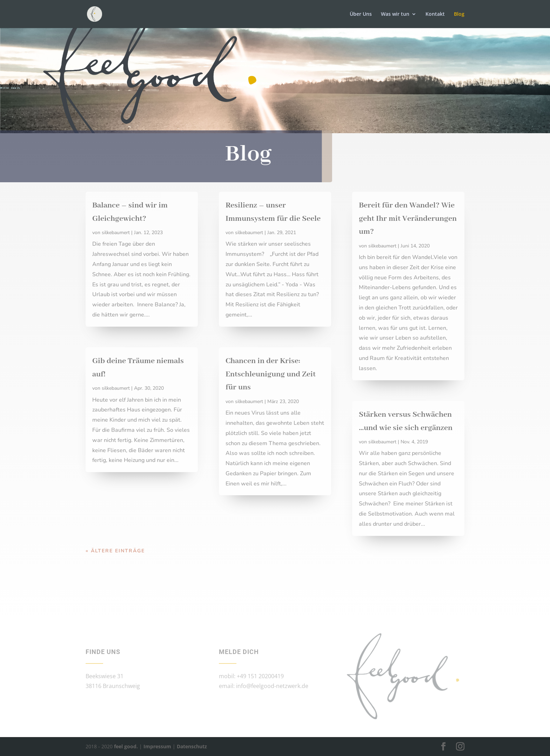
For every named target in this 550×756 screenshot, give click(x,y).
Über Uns (361, 14)
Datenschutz (192, 746)
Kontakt (435, 14)
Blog (459, 14)
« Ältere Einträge (115, 551)
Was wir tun (395, 14)
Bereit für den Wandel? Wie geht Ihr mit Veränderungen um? (408, 219)
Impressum (157, 746)
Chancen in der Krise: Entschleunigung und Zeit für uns (271, 374)
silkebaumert (116, 233)
